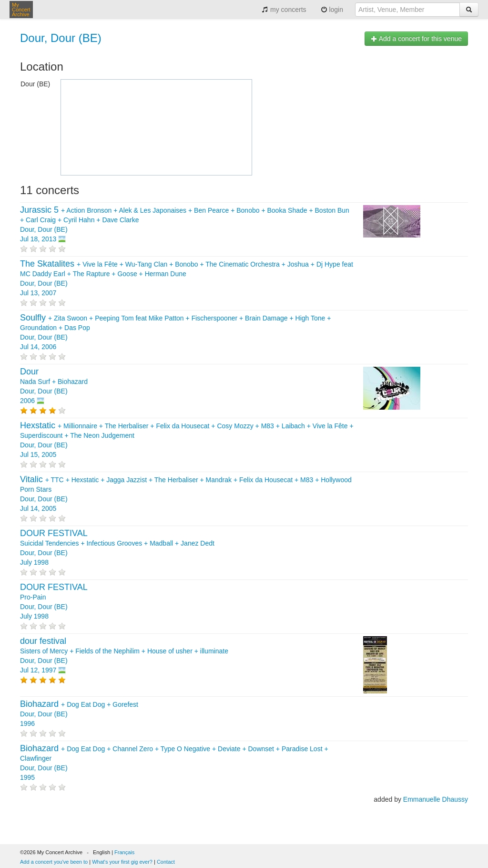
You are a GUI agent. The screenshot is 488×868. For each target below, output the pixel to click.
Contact (166, 862)
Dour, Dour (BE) (61, 38)
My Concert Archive (21, 10)
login (332, 10)
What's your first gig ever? (122, 862)
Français (124, 852)
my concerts (284, 10)
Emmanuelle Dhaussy (436, 799)
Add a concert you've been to (54, 862)
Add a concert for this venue (416, 39)
